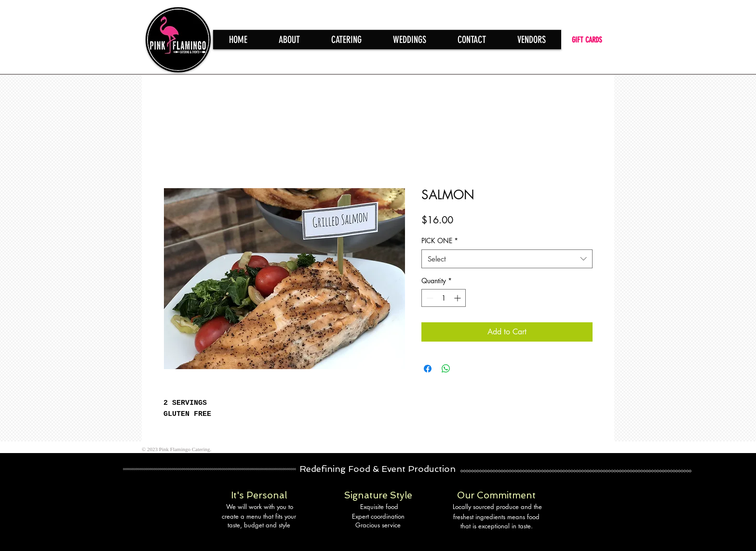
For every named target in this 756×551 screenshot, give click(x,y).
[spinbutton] (444, 298)
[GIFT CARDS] (588, 40)
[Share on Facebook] (428, 369)
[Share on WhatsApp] (446, 369)
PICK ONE (440, 241)
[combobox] (507, 259)
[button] (346, 40)
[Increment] (458, 298)
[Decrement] (429, 298)
